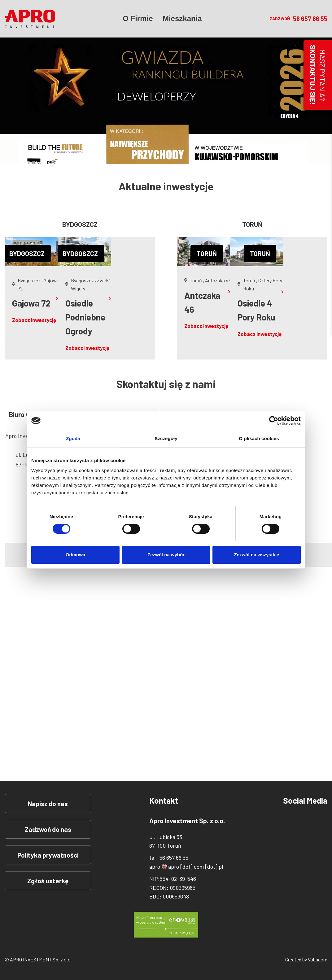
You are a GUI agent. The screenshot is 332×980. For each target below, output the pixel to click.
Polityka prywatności (48, 855)
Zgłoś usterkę (48, 881)
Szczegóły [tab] (166, 438)
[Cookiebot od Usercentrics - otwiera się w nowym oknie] (274, 421)
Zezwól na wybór (166, 555)
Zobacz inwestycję (34, 320)
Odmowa (75, 555)
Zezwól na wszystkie (257, 555)
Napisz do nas (48, 803)
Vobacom (318, 959)
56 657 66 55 (310, 20)
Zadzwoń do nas (48, 829)
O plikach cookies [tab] (259, 438)
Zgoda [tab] (73, 438)
